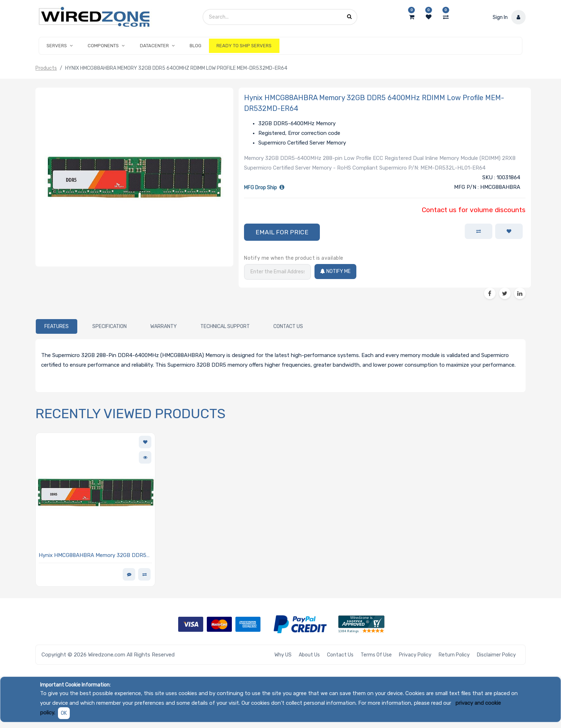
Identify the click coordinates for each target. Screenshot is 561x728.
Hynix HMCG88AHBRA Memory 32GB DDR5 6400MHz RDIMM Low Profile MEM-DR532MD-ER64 (92, 556)
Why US (283, 655)
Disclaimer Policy (496, 655)
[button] (282, 232)
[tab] (57, 326)
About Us (309, 655)
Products (46, 68)
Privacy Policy (415, 655)
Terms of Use (376, 655)
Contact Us (340, 655)
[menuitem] (196, 46)
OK (64, 713)
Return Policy (454, 655)
